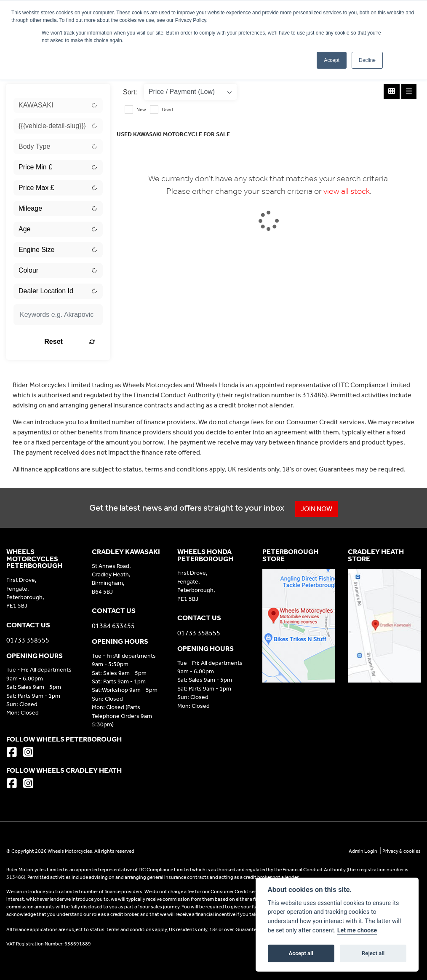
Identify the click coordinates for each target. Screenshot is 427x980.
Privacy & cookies (402, 851)
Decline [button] (367, 60)
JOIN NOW (317, 509)
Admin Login (363, 851)
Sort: (130, 92)
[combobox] (58, 105)
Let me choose (357, 930)
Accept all (301, 953)
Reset (71, 341)
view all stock (347, 191)
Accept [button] (332, 60)
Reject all (373, 953)
